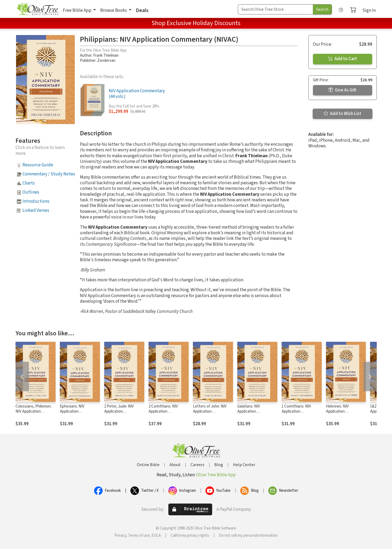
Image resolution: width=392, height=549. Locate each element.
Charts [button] (29, 183)
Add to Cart (343, 59)
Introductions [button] (36, 201)
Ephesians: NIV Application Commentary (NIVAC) (77, 411)
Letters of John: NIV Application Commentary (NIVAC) (211, 411)
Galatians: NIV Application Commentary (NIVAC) (255, 411)
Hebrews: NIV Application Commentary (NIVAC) (344, 411)
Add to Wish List (342, 114)
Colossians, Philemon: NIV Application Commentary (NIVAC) (34, 411)
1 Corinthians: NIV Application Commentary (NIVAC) (299, 411)
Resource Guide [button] (38, 165)
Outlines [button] (31, 192)
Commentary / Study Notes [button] (49, 174)
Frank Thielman (106, 55)
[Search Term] (275, 9)
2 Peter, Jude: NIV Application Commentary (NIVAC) (122, 411)
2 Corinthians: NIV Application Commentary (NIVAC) (166, 411)
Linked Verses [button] (36, 210)
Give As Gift (342, 90)
